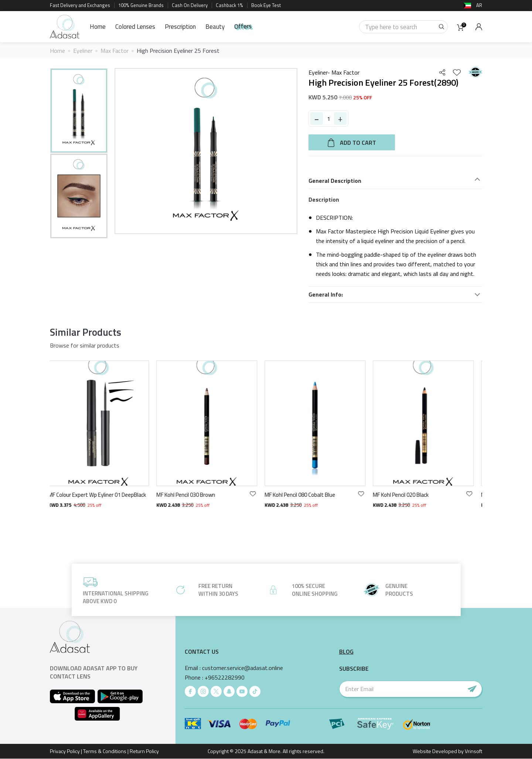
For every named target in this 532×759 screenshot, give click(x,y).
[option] (79, 111)
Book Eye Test (266, 5)
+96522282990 (225, 678)
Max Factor (115, 51)
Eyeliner (83, 51)
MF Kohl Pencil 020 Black (406, 495)
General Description (335, 181)
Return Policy (144, 751)
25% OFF (363, 97)
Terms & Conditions (105, 751)
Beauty (215, 27)
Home (98, 27)
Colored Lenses (135, 27)
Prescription (180, 27)
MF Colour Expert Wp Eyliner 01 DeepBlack (103, 495)
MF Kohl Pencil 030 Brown (191, 495)
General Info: (326, 295)
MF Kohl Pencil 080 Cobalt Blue (305, 495)
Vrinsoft (473, 751)
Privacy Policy (65, 751)
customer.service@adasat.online (243, 668)
